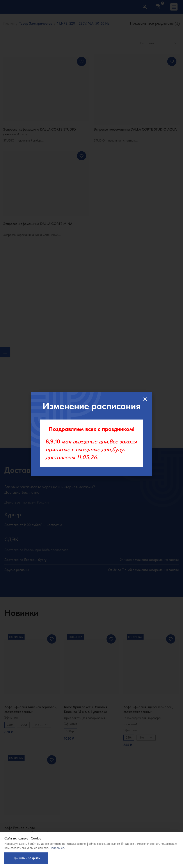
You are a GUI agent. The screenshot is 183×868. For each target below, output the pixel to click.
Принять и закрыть (26, 858)
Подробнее (57, 848)
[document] (91, 434)
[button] (145, 399)
